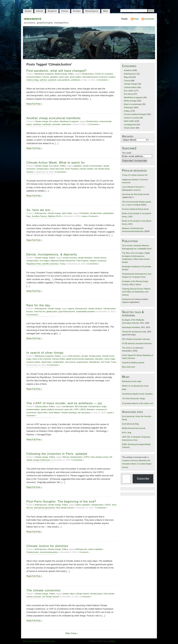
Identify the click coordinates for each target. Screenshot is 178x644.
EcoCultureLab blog (130, 424)
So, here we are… (40, 210)
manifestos (47, 124)
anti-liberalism (68, 406)
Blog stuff (128, 77)
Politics (71, 74)
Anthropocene (41, 213)
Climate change (42, 121)
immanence (33, 18)
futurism (46, 77)
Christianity (84, 213)
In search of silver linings (45, 353)
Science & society (131, 118)
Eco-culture (54, 121)
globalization (109, 213)
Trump (62, 264)
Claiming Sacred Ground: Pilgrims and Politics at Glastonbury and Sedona (136, 292)
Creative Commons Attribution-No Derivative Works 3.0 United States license (137, 464)
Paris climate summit (100, 457)
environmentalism (34, 77)
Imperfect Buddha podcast (133, 363)
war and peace (84, 413)
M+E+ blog (127, 433)
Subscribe (143, 479)
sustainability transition (86, 311)
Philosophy (129, 107)
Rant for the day (38, 305)
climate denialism (85, 258)
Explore (52, 11)
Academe (128, 70)
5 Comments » (78, 460)
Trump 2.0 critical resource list (135, 175)
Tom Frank (105, 362)
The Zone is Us (128, 348)
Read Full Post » (34, 104)
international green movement (95, 77)
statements (66, 124)
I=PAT (76, 409)
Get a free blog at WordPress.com (39, 641)
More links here (129, 367)
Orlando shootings (69, 413)
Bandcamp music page (132, 381)
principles (56, 124)
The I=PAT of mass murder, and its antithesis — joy (64, 403)
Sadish (112, 641)
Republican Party (34, 264)
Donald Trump (108, 356)
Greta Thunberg (72, 169)
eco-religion (45, 261)
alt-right (85, 356)
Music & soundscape (133, 104)
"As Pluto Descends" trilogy (133, 398)
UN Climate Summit (51, 597)
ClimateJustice (88, 74)
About (40, 11)
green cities (64, 77)
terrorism (37, 597)
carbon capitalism (83, 505)
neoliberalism (58, 362)
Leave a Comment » (90, 216)
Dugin (29, 359)
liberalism (99, 359)
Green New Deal (57, 169)
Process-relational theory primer (135, 209)
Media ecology (61, 74)
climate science (100, 258)
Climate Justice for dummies (47, 546)
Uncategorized (130, 124)
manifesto (37, 124)
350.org (66, 457)
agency (71, 309)
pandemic (52, 80)
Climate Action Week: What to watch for (56, 163)
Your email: (127, 153)
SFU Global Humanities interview (136, 339)
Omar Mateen (54, 413)
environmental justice (49, 552)
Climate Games (82, 594)
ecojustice (109, 74)
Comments (149, 19)
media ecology (33, 80)
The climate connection (44, 590)
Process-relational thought (135, 114)
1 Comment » (84, 552)
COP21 (87, 457)
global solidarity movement (52, 409)
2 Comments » (103, 80)
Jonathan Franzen (39, 216)
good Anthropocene (67, 311)
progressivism (82, 362)
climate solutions (95, 309)
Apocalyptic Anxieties (131, 327)
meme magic (110, 359)
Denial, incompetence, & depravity (52, 254)
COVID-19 (99, 74)
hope (29, 216)
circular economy (70, 258)
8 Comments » (53, 365)
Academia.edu (128, 299)
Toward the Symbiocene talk (134, 332)
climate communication (92, 166)
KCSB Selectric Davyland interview (137, 343)
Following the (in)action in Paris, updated (57, 454)
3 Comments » (61, 172)
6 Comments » (33, 315)
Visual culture (130, 128)
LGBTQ (83, 409)
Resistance (92, 11)
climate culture (69, 594)
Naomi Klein (47, 362)
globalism (54, 77)
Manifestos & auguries (44, 74)
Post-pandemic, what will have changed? (56, 71)
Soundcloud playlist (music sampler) (137, 394)
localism (112, 77)
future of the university (42, 359)
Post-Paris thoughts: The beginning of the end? (61, 502)
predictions (76, 80)
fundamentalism (33, 409)
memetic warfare (86, 169)
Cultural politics (41, 406)
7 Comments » (101, 508)
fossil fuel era (40, 311)
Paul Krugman (82, 261)
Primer (77, 11)
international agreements (44, 508)
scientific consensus (50, 264)
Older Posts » (72, 633)
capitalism (77, 166)
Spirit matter (67, 213)
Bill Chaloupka (81, 406)
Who (106, 11)
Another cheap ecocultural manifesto (53, 118)
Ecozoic (30, 311)
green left (68, 409)
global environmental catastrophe (80, 359)
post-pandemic (64, 80)
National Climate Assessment (63, 261)
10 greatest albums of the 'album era (137, 403)
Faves (65, 11)
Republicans (95, 362)
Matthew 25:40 (54, 216)
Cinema (127, 81)
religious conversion (98, 261)
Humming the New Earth (132, 194)
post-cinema (70, 362)
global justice (52, 311)
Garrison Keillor (59, 359)
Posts (136, 19)
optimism (43, 80)
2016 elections (74, 356)
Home (28, 11)
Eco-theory (129, 94)
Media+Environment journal (134, 428)
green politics (76, 77)
